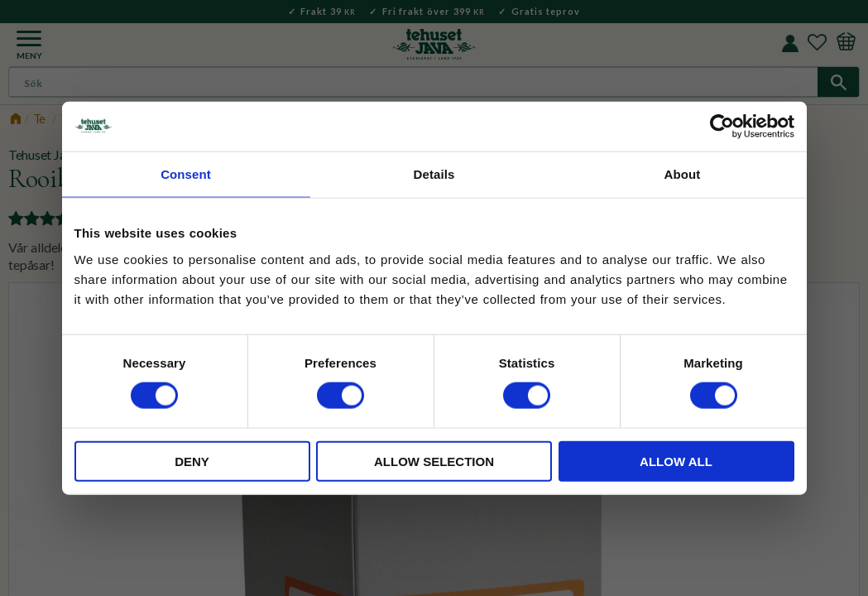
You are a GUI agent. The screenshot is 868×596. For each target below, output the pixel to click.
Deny (192, 461)
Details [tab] (434, 174)
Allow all (676, 461)
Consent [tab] (186, 174)
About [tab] (683, 174)
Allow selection (434, 461)
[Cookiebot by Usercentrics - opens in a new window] (722, 127)
